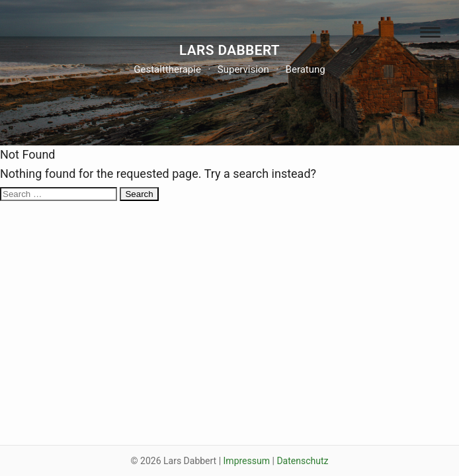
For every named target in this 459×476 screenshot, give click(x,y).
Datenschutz (302, 461)
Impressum (247, 461)
